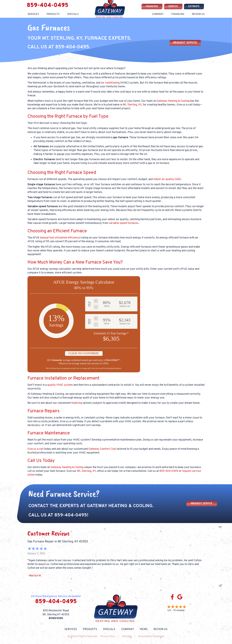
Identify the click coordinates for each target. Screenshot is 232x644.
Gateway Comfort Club (102, 449)
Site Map (127, 636)
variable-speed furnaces (124, 223)
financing (77, 403)
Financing (178, 14)
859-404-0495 (48, 5)
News (144, 629)
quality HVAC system (60, 385)
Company (158, 14)
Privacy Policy (108, 636)
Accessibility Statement (151, 636)
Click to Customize (84, 353)
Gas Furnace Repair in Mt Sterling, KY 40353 (58, 542)
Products (53, 14)
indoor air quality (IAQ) (167, 179)
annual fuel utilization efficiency (60, 238)
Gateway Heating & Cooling (173, 101)
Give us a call (35, 449)
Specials (73, 14)
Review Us (198, 14)
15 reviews (179, 610)
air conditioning (110, 83)
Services (33, 14)
